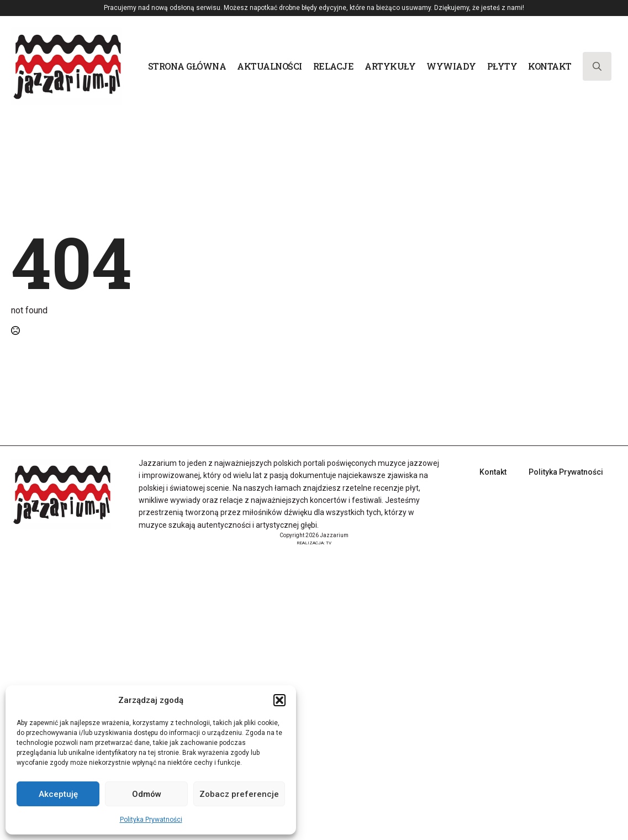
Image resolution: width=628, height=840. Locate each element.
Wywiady (451, 66)
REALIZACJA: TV (314, 543)
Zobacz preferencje (239, 794)
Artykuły (390, 66)
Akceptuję (58, 794)
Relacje (334, 66)
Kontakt (550, 66)
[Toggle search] (597, 66)
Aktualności (270, 66)
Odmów (147, 794)
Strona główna (187, 66)
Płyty (502, 66)
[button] (279, 700)
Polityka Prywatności (151, 820)
